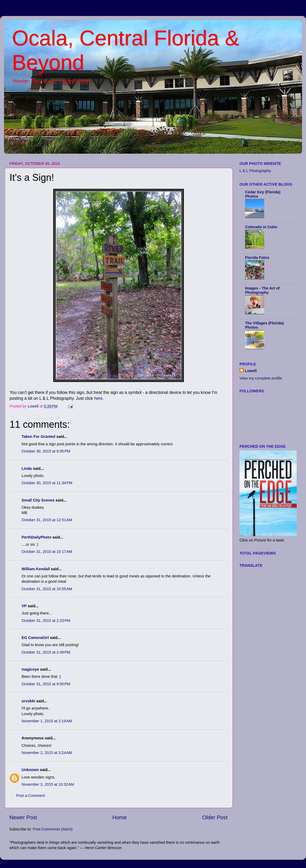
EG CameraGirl (35, 638)
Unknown (30, 770)
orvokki (28, 701)
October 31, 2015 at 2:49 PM (46, 652)
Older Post (215, 817)
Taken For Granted (38, 437)
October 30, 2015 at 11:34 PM (47, 483)
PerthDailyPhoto (36, 537)
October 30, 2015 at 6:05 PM (46, 451)
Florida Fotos (257, 258)
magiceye (30, 669)
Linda (27, 468)
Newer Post (23, 817)
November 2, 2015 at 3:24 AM (47, 753)
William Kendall (36, 569)
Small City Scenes (38, 500)
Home (120, 817)
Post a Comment (30, 796)
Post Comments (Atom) (53, 829)
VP (24, 606)
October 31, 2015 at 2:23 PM (46, 621)
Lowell (251, 371)
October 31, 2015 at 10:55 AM (47, 589)
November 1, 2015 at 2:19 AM (47, 721)
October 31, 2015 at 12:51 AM (47, 520)
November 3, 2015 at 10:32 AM (48, 784)
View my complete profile (261, 378)
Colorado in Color (261, 227)
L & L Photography (255, 171)
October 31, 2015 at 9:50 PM (46, 684)
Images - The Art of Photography (262, 290)
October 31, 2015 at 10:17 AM (47, 552)
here (98, 398)
